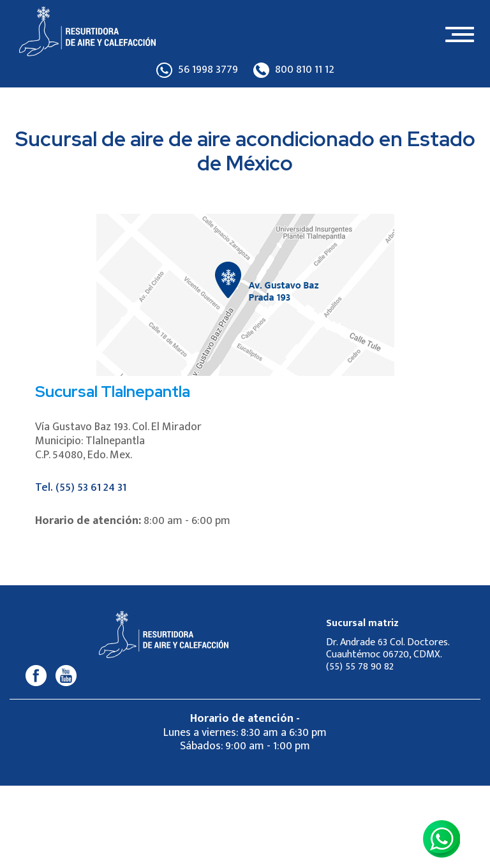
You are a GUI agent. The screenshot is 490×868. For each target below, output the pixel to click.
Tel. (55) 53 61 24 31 (81, 488)
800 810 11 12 (294, 70)
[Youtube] (66, 675)
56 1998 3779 (197, 70)
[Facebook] (36, 675)
